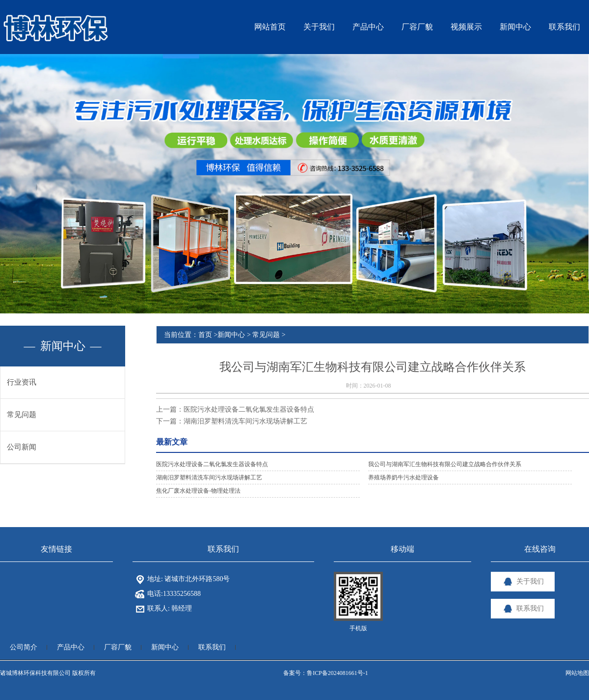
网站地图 (577, 673)
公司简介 (24, 647)
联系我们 (212, 647)
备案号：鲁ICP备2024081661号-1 (326, 673)
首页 (205, 335)
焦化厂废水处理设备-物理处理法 (198, 491)
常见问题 (22, 415)
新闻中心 (231, 335)
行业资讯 (22, 382)
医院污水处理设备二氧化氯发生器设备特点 (249, 409)
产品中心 (71, 647)
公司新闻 (22, 447)
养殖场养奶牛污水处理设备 (403, 477)
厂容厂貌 (118, 647)
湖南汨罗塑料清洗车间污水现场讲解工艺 (245, 421)
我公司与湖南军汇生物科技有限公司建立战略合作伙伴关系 (445, 464)
